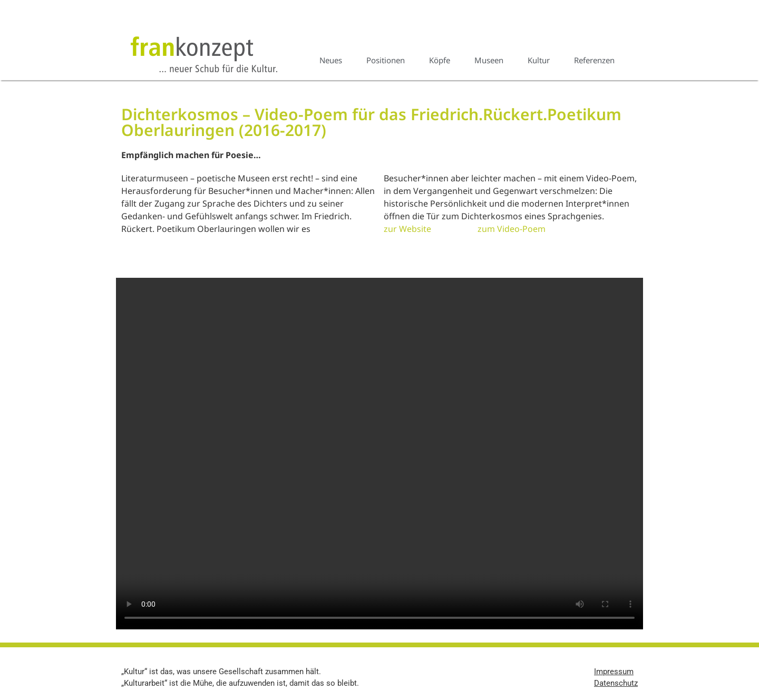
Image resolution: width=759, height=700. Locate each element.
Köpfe (440, 60)
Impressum (614, 672)
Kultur (539, 60)
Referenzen (594, 60)
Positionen (386, 60)
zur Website (407, 229)
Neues (331, 60)
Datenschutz (616, 683)
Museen (489, 60)
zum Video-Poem (512, 229)
